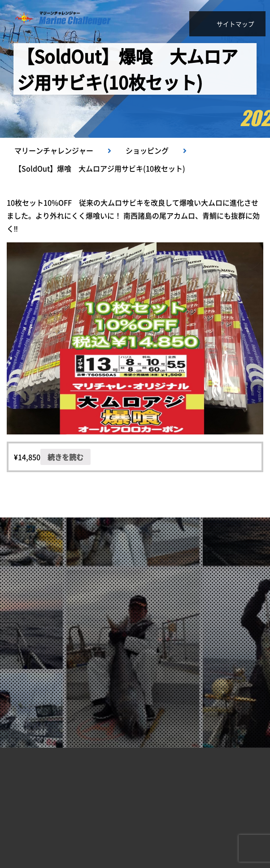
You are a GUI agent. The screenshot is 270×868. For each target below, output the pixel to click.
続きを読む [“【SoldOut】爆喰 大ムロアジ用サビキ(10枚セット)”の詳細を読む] (65, 457)
